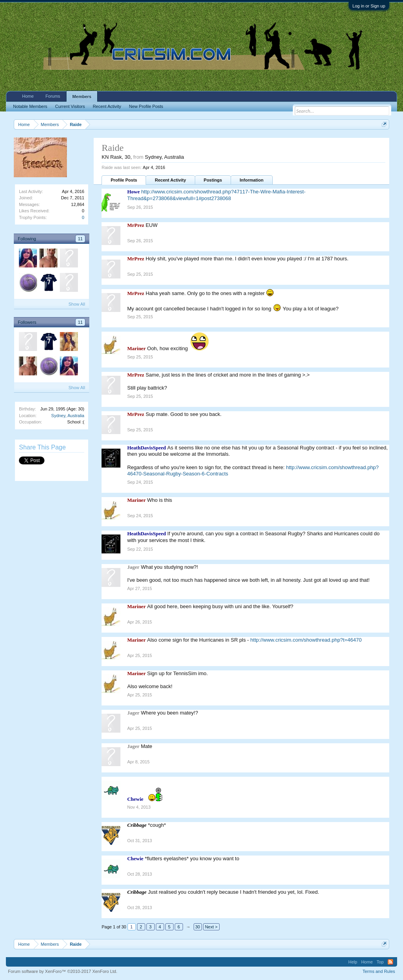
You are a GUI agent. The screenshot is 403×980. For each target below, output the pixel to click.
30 (198, 927)
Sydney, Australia (68, 416)
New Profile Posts (146, 106)
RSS (390, 962)
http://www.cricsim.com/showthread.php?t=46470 (306, 640)
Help (353, 962)
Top (380, 962)
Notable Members (30, 106)
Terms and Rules (379, 971)
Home (28, 96)
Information (252, 180)
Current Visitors (70, 106)
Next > (211, 927)
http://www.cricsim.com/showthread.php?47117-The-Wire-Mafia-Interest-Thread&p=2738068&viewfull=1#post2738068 (216, 195)
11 (80, 239)
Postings (213, 180)
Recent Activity (170, 180)
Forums (53, 96)
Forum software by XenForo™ (63, 971)
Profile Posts (124, 180)
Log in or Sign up (369, 6)
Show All (77, 304)
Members (82, 97)
